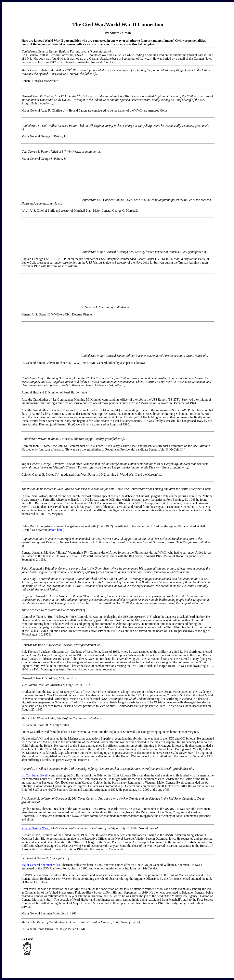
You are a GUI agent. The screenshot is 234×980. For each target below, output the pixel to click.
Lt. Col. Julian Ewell (35, 775)
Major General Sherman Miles (41, 865)
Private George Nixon (35, 828)
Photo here (56, 530)
